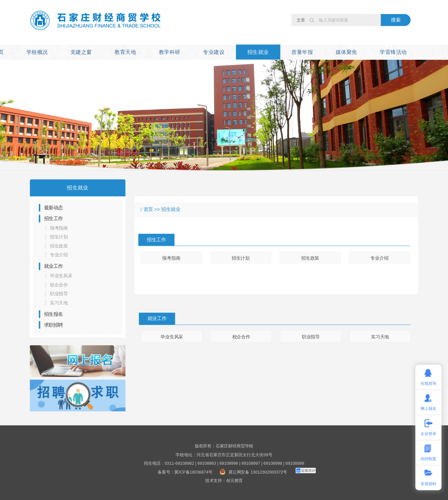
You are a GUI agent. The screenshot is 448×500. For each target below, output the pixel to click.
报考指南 (59, 228)
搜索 (396, 20)
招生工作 (54, 218)
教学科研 (170, 52)
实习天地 (59, 303)
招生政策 (59, 246)
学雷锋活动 (393, 52)
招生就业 (258, 52)
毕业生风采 (61, 276)
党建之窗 (81, 52)
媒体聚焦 (347, 52)
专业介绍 (59, 255)
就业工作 (54, 266)
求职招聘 (54, 325)
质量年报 (302, 52)
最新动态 (54, 208)
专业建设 (214, 52)
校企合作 (59, 285)
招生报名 (54, 314)
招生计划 (59, 237)
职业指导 (59, 294)
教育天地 (125, 52)
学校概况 (37, 52)
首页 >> (153, 209)
